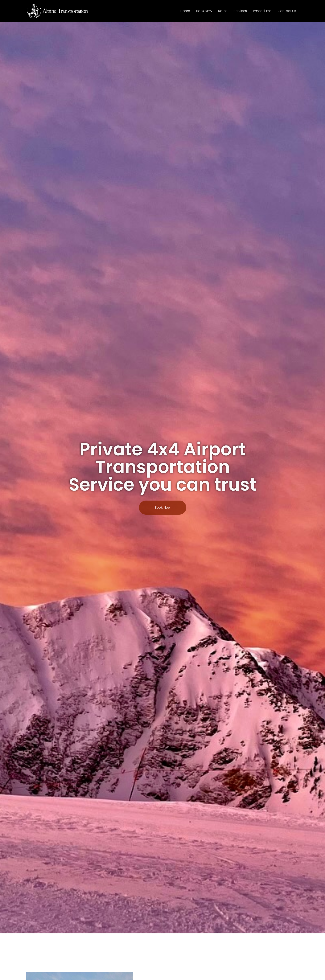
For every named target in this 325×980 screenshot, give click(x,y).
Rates (223, 11)
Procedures (262, 11)
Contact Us (287, 11)
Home (185, 11)
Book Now (204, 11)
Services (240, 11)
